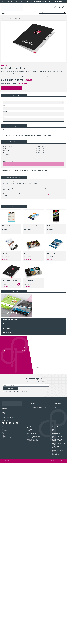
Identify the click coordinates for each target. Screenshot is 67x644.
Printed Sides (6, 100)
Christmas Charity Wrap (58, 435)
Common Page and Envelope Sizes (38, 407)
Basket (63, 7)
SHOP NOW (5, 232)
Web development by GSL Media (58, 461)
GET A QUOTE (49, 195)
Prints (54, 449)
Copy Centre (57, 412)
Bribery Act (29, 429)
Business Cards (56, 431)
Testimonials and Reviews (8, 438)
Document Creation (34, 406)
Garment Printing (57, 441)
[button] (4, 351)
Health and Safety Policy (32, 439)
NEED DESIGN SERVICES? (33, 88)
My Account (59, 7)
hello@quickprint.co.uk (42, 1)
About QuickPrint (6, 431)
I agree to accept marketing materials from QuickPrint (17, 392)
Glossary (4, 436)
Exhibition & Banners (57, 439)
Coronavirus (29, 432)
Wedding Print (56, 442)
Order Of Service (56, 446)
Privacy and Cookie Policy (32, 441)
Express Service (58, 410)
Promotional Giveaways (58, 450)
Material (5, 112)
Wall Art (54, 456)
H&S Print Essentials (57, 436)
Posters (54, 448)
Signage (54, 452)
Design (56, 407)
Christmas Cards (56, 434)
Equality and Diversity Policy (33, 436)
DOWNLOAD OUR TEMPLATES (55, 88)
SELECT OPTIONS (12, 88)
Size (4, 106)
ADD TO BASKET (34, 164)
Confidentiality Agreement (33, 431)
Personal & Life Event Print (59, 443)
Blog (3, 435)
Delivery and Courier (31, 434)
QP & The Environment (7, 432)
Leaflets (8, 18)
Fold (4, 117)
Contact (55, 7)
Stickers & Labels (56, 455)
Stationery (55, 453)
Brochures (55, 429)
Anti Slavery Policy (31, 438)
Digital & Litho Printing (59, 409)
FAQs (31, 409)
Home (3, 18)
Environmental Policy (32, 435)
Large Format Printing (59, 406)
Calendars (55, 432)
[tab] (33, 320)
